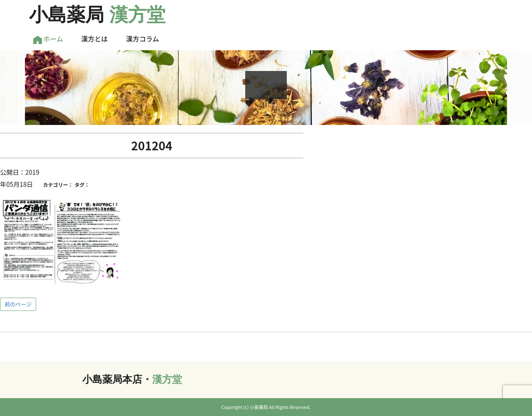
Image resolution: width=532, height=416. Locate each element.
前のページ (18, 304)
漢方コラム (143, 39)
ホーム (48, 39)
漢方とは (94, 39)
